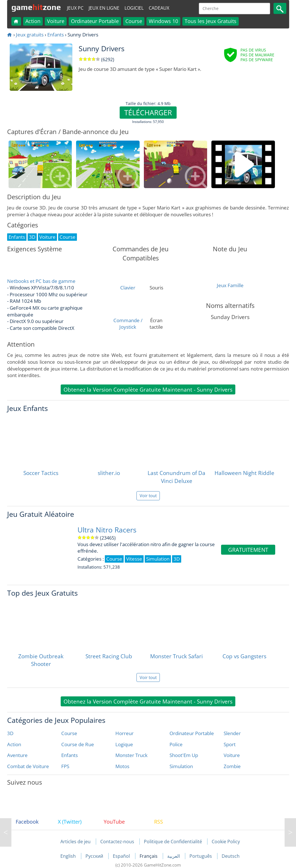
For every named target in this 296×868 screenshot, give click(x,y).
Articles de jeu (75, 842)
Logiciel (134, 8)
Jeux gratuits (30, 35)
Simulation (181, 766)
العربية (174, 856)
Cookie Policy (226, 842)
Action (33, 21)
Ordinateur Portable (95, 21)
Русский (95, 856)
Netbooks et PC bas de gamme (41, 281)
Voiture (56, 21)
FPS (65, 766)
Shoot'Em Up (184, 755)
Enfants (56, 35)
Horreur (124, 733)
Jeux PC (75, 8)
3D (10, 733)
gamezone (36, 7)
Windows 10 (163, 21)
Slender (232, 733)
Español (122, 856)
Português (201, 856)
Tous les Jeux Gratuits (211, 21)
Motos (122, 766)
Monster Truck (131, 755)
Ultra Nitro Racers (107, 530)
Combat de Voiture (28, 766)
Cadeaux (159, 8)
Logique (124, 744)
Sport (230, 744)
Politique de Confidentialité (173, 842)
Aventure (17, 755)
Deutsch (231, 856)
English (69, 856)
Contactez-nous (117, 842)
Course (134, 21)
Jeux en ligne (104, 8)
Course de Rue (78, 744)
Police (176, 744)
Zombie (232, 766)
